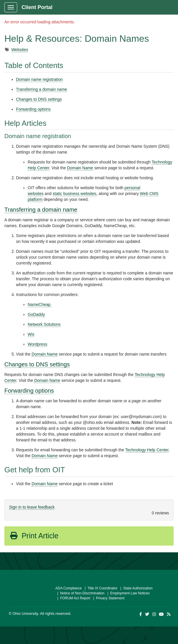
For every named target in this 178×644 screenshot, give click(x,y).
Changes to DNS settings (39, 99)
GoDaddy (36, 314)
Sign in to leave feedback (32, 507)
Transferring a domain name (42, 89)
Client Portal (37, 7)
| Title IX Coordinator (100, 588)
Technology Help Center (147, 450)
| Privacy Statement (108, 598)
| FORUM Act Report (73, 598)
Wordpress (37, 344)
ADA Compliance (69, 588)
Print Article (34, 536)
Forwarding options (33, 109)
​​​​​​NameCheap (40, 304)
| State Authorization (136, 588)
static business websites (75, 194)
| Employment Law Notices (128, 593)
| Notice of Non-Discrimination (80, 593)
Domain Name (80, 168)
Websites (20, 50)
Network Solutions (44, 324)
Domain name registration (39, 79)
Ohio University (25, 613)
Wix (31, 334)
